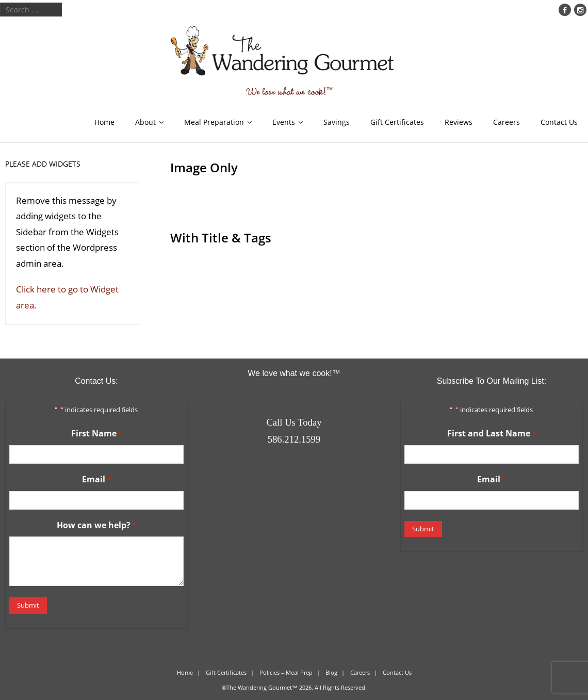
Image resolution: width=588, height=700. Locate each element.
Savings (337, 122)
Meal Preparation (214, 122)
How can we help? (96, 526)
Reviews (459, 122)
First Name (96, 434)
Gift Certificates (397, 122)
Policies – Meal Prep (286, 672)
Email (96, 480)
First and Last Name (491, 434)
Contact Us (559, 122)
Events (284, 122)
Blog (331, 672)
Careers (507, 122)
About (145, 122)
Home (104, 122)
